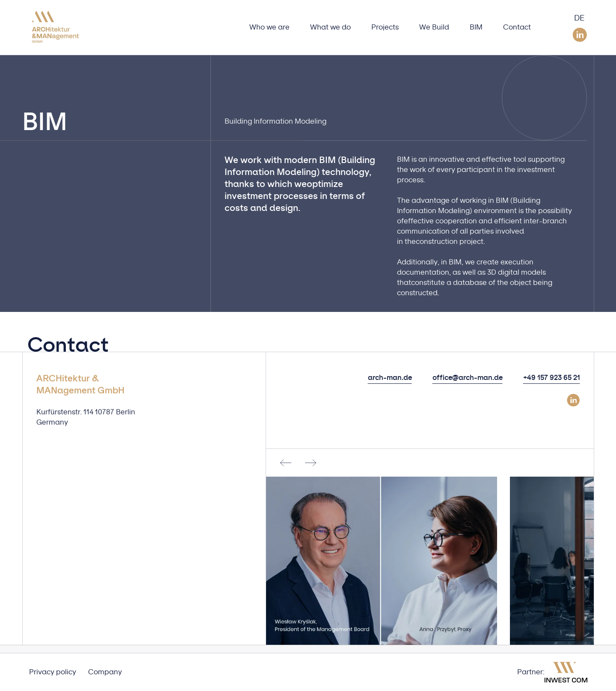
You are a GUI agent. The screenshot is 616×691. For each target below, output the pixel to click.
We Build (434, 27)
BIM (476, 27)
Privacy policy (53, 672)
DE (579, 18)
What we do (330, 27)
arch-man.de (390, 378)
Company (105, 672)
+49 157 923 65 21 (552, 378)
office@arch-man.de (468, 378)
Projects (385, 27)
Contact (517, 27)
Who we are (269, 27)
